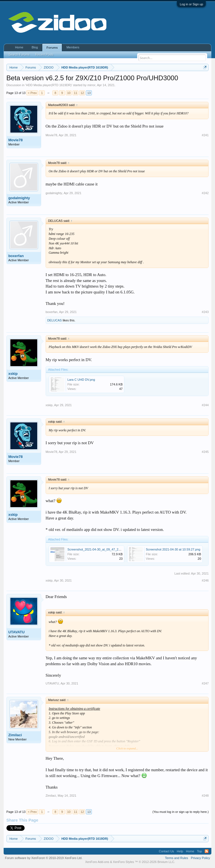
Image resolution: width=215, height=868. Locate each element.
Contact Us (166, 851)
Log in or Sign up (191, 4)
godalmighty (19, 198)
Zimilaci (15, 735)
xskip (13, 374)
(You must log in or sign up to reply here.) (181, 812)
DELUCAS (55, 320)
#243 (205, 312)
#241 (205, 135)
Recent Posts (44, 55)
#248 (205, 796)
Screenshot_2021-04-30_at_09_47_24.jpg (96, 549)
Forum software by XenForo (44, 858)
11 (76, 93)
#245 (205, 452)
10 (69, 93)
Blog (35, 47)
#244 (205, 405)
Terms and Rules (177, 858)
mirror (91, 85)
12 (82, 93)
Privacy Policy (200, 858)
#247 (205, 683)
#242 (205, 193)
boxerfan (16, 256)
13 (89, 93)
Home (19, 47)
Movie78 (16, 140)
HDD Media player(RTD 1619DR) (49, 85)
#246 (205, 580)
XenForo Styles (123, 862)
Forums (52, 48)
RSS (207, 851)
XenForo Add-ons (97, 862)
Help (180, 851)
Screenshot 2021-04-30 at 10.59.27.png (173, 549)
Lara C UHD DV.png (81, 380)
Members (73, 47)
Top (200, 851)
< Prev (32, 93)
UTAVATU (17, 632)
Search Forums (19, 55)
